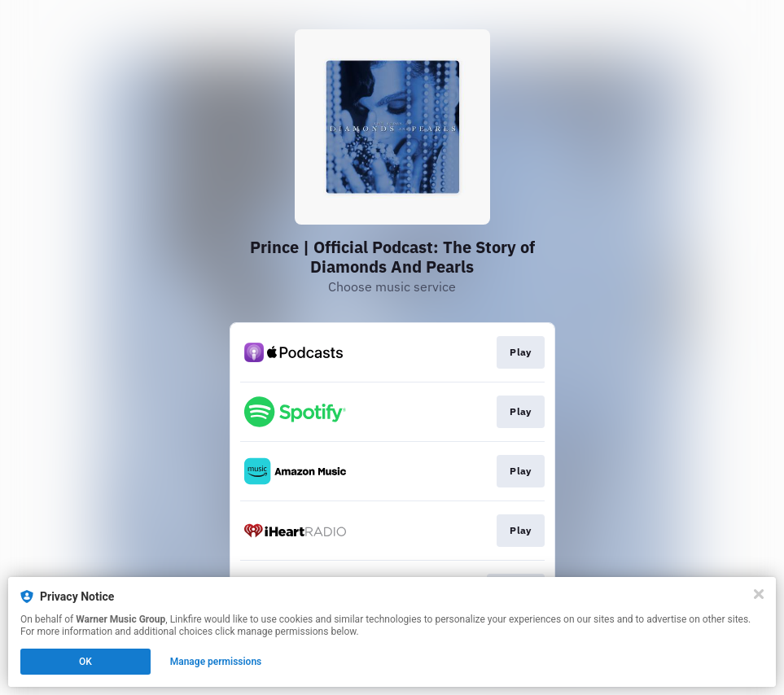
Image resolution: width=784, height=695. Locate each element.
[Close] (759, 594)
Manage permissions (216, 662)
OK (85, 662)
